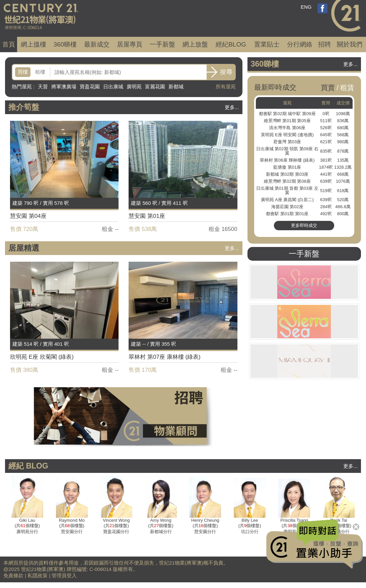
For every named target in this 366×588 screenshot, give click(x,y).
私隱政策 (38, 575)
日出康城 (113, 87)
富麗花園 (155, 87)
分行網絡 (300, 44)
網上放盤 (195, 44)
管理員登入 (64, 575)
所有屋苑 (226, 87)
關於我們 (350, 44)
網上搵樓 (33, 44)
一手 (162, 44)
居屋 (130, 44)
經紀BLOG (231, 44)
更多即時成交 (304, 225)
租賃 (347, 88)
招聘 (324, 44)
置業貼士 (267, 44)
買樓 (23, 72)
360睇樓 (65, 44)
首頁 (9, 44)
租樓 (40, 72)
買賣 (328, 88)
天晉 (43, 87)
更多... (232, 107)
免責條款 (13, 575)
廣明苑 (134, 87)
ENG (306, 7)
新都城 (176, 87)
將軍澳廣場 (64, 87)
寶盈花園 (90, 87)
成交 (97, 44)
